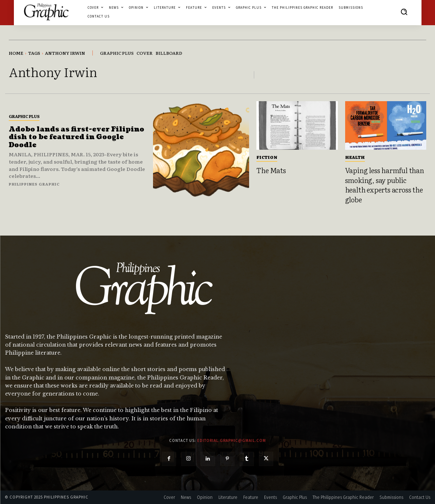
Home (16, 53)
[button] (404, 12)
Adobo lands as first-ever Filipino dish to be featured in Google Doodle (77, 137)
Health (355, 157)
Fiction (267, 157)
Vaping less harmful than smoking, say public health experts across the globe (385, 185)
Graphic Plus (24, 116)
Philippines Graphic (34, 184)
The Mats (271, 170)
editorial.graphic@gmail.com (232, 440)
